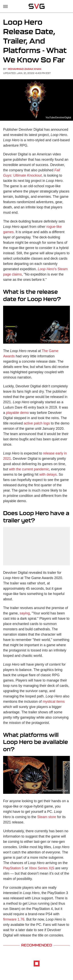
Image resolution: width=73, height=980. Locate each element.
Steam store (47, 817)
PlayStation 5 (13, 868)
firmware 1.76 (14, 919)
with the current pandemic (29, 469)
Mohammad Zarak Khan (25, 69)
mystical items (54, 702)
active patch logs (37, 423)
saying (25, 613)
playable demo (17, 413)
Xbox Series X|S (42, 868)
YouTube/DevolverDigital (58, 118)
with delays (48, 474)
